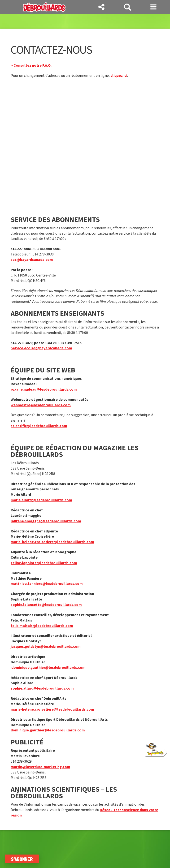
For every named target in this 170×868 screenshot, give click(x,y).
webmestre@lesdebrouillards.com (41, 405)
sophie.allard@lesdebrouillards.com (42, 688)
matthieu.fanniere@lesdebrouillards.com (47, 584)
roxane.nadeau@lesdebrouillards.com (44, 389)
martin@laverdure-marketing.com (40, 767)
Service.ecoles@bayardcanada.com (41, 348)
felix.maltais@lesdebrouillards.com (42, 626)
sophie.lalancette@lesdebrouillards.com (46, 605)
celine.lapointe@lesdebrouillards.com (44, 563)
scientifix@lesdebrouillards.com (39, 426)
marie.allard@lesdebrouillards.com (41, 500)
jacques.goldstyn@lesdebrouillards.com (46, 647)
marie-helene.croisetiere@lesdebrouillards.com (52, 542)
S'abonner (22, 859)
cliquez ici (119, 76)
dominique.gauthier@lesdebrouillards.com (48, 668)
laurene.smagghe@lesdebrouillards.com (46, 521)
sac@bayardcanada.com (32, 260)
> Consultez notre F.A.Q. (31, 65)
